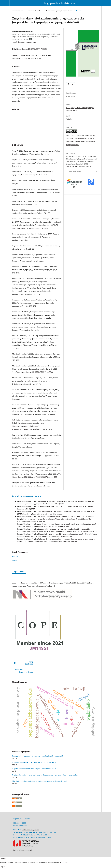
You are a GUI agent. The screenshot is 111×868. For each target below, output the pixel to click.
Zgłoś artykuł (19, 572)
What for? (64, 862)
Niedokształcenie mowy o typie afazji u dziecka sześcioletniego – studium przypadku (45, 775)
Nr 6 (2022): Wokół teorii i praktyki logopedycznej (55, 11)
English (15, 556)
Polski (15, 560)
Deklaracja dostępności (23, 850)
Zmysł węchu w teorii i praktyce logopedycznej (57, 524)
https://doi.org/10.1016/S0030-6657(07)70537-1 (31, 228)
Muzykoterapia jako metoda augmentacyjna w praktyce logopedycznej (39, 781)
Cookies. (3, 858)
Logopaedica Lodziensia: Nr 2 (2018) (50, 504)
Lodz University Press (30, 830)
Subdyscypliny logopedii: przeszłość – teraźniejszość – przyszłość (64, 529)
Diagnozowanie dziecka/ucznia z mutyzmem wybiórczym (60, 506)
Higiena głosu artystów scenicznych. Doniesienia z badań (34, 769)
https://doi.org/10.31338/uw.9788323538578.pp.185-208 (35, 477)
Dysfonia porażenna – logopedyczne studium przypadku (34, 762)
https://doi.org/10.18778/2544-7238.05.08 (37, 372)
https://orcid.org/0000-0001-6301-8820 (24, 42)
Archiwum (30, 11)
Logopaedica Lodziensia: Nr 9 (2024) (63, 541)
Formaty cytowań (74, 171)
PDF (71, 84)
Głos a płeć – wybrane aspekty (50, 534)
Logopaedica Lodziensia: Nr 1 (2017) (31, 521)
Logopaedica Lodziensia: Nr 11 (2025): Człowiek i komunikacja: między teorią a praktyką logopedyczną (57, 531)
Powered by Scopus (26, 672)
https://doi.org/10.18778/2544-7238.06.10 (33, 49)
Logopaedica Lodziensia (59, 3)
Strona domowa (18, 11)
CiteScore (29, 663)
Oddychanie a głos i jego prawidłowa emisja (55, 511)
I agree (3, 867)
